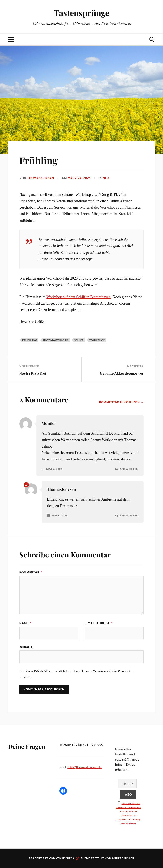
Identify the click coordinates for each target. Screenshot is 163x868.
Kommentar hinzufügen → (121, 402)
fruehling (30, 340)
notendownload (56, 340)
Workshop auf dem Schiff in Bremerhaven (79, 297)
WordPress (65, 858)
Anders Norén (123, 858)
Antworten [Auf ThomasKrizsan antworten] (129, 516)
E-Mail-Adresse (99, 623)
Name (25, 623)
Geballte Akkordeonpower (122, 373)
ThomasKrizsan (41, 178)
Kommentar (31, 572)
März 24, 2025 (79, 178)
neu (106, 178)
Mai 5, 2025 (54, 469)
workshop (97, 340)
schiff (79, 340)
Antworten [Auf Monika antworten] (129, 469)
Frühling (38, 160)
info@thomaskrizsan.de (85, 767)
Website (26, 647)
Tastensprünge (81, 13)
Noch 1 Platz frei (33, 373)
